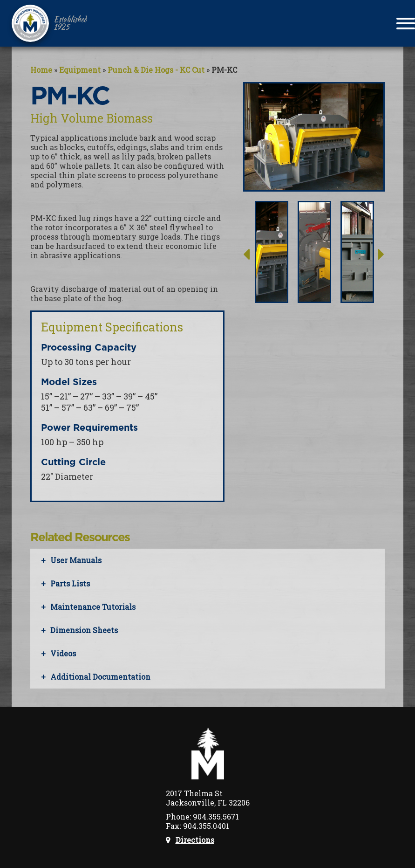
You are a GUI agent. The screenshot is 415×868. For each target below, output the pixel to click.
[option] (272, 272)
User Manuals (76, 560)
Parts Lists (70, 583)
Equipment (80, 70)
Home (41, 70)
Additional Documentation (100, 677)
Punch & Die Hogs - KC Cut (156, 70)
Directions (195, 840)
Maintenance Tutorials (93, 607)
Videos (63, 653)
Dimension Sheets (84, 630)
